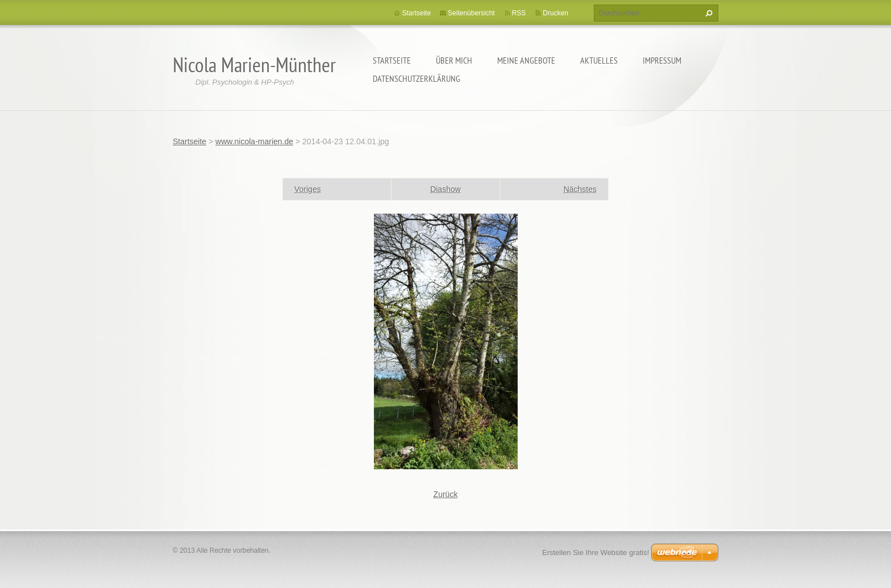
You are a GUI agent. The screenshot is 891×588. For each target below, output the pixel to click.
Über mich (454, 60)
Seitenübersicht (471, 13)
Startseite (392, 60)
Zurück (446, 494)
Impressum (662, 60)
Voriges (308, 189)
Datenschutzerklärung (417, 78)
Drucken (555, 13)
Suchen (707, 13)
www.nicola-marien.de (254, 141)
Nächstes (580, 189)
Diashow (445, 189)
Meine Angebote (526, 60)
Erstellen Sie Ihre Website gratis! (596, 552)
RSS (519, 13)
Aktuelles (599, 60)
